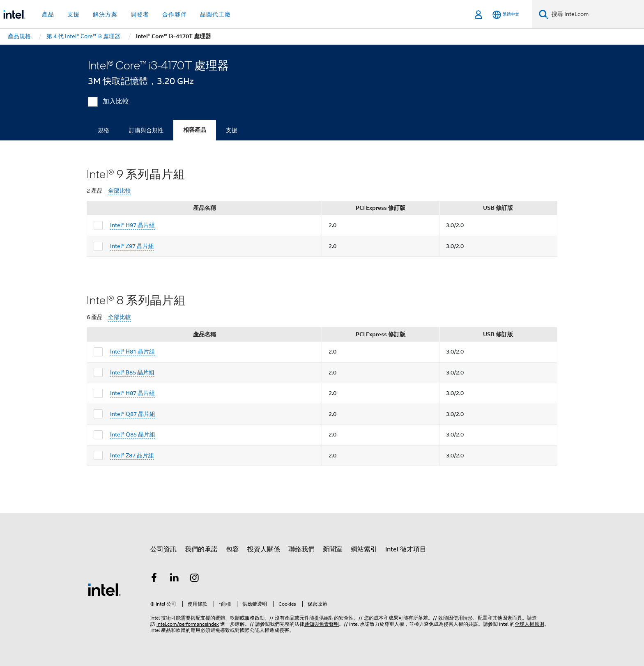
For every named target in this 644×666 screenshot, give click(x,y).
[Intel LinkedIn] (175, 579)
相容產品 (195, 130)
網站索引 (364, 549)
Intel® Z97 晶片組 (132, 246)
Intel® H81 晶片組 (132, 351)
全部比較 (120, 191)
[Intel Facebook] (154, 579)
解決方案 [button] (105, 14)
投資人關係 (264, 549)
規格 (103, 130)
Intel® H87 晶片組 (132, 393)
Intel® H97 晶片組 (132, 225)
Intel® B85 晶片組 (132, 372)
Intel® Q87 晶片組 (133, 414)
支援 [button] (74, 14)
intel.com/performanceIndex (188, 624)
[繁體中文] (506, 15)
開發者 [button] (140, 14)
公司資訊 (163, 549)
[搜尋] (544, 14)
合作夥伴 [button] (175, 14)
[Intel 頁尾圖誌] (104, 589)
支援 (232, 130)
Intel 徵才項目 (406, 549)
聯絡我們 (301, 549)
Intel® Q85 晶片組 (133, 434)
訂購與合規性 (146, 130)
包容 (232, 549)
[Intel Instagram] (195, 579)
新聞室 (333, 549)
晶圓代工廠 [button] (215, 14)
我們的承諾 (201, 549)
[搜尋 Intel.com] (596, 14)
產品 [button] (48, 14)
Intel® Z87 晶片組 (132, 455)
